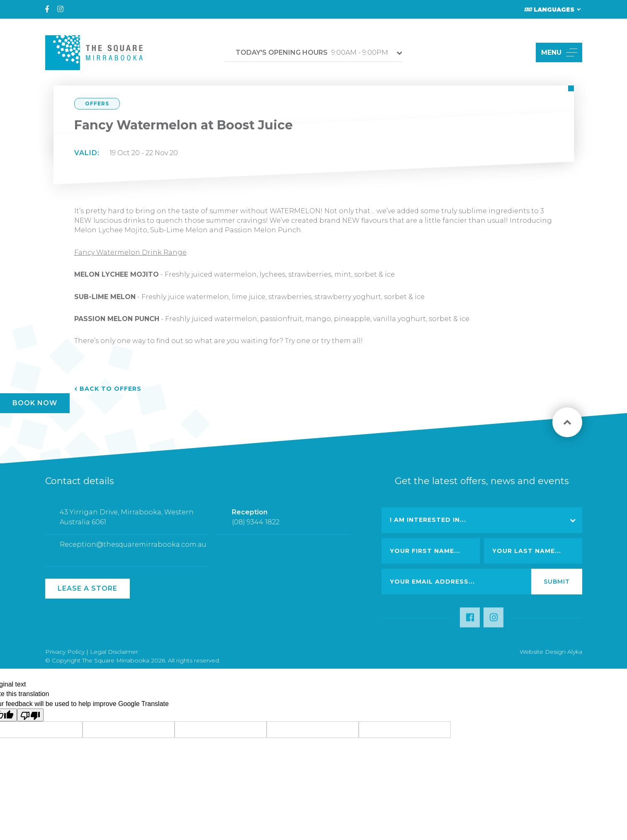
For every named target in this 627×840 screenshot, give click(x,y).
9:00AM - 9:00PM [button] (312, 52)
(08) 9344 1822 (256, 525)
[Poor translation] (30, 715)
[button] (520, 52)
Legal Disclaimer (114, 652)
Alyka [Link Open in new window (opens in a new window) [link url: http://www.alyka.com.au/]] (575, 652)
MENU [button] (559, 52)
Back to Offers (111, 389)
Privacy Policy (65, 652)
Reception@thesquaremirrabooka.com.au (133, 548)
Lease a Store (87, 588)
